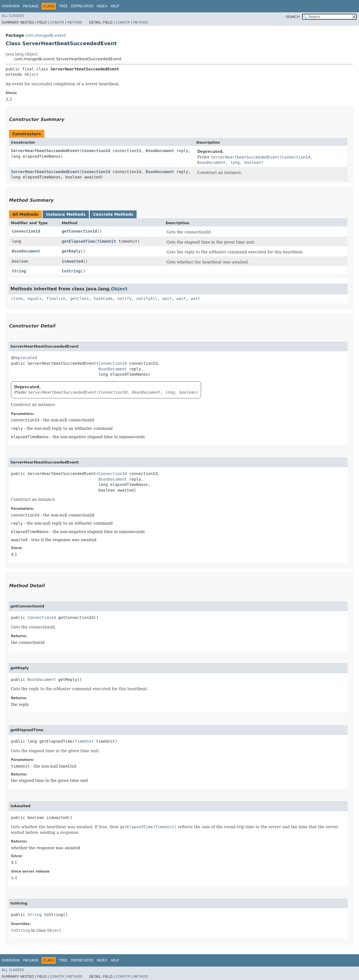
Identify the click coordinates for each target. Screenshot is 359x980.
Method (75, 22)
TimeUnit (107, 241)
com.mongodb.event (46, 35)
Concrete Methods (113, 214)
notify (124, 299)
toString (71, 271)
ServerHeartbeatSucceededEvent (45, 151)
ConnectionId (96, 151)
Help (115, 6)
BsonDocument (160, 151)
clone (17, 299)
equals (35, 299)
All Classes (13, 16)
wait (167, 299)
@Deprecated (24, 358)
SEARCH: (293, 17)
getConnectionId (79, 231)
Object (32, 74)
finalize (56, 299)
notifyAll (147, 299)
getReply (71, 251)
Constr (57, 22)
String (19, 271)
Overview (11, 6)
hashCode (103, 299)
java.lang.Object (22, 54)
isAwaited (72, 261)
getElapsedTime (78, 241)
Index (102, 6)
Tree (63, 6)
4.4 (14, 878)
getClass (80, 299)
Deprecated (82, 6)
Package (31, 6)
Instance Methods (66, 214)
